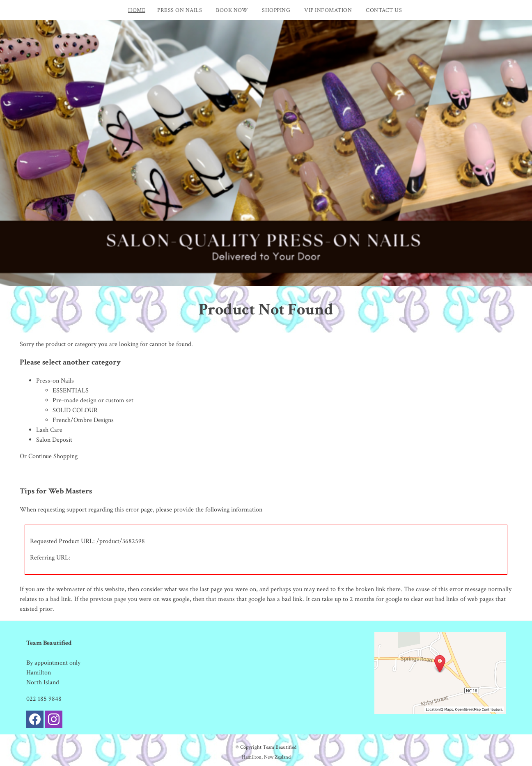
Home (137, 10)
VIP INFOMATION (328, 10)
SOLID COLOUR (75, 410)
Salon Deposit (54, 440)
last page (211, 589)
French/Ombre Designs (83, 420)
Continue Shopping (53, 456)
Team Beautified (280, 747)
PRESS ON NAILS (180, 10)
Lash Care (49, 430)
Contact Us (384, 10)
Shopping (276, 10)
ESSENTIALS (71, 391)
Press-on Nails (55, 381)
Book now (232, 10)
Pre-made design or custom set (93, 400)
